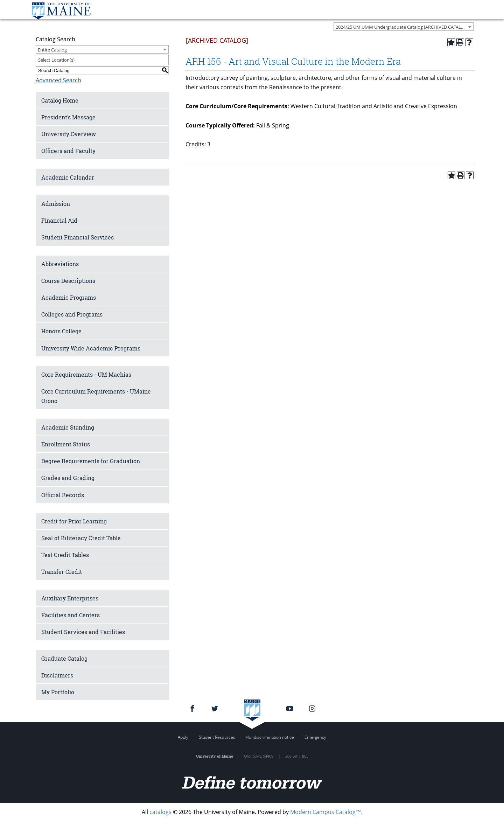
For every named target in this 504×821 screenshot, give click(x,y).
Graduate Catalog (64, 658)
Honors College (61, 331)
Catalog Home (60, 100)
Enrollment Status (66, 444)
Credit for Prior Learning (74, 521)
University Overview (69, 134)
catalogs (160, 812)
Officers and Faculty (68, 151)
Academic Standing (68, 427)
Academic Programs (69, 297)
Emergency (315, 737)
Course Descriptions (68, 281)
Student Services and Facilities (83, 632)
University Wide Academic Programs (91, 348)
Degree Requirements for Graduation (91, 461)
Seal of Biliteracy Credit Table (81, 538)
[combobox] (404, 27)
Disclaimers (57, 675)
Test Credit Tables (65, 555)
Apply (183, 737)
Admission (56, 204)
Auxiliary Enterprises (70, 598)
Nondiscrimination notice (270, 737)
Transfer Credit (62, 572)
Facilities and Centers (71, 615)
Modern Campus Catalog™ (326, 812)
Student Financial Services (78, 237)
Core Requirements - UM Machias (86, 374)
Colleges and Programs (72, 314)
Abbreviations (60, 264)
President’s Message (68, 117)
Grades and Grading (68, 478)
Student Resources (217, 737)
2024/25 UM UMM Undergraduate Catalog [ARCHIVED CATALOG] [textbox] (402, 27)
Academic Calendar (68, 177)
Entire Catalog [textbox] (52, 50)
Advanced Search (58, 80)
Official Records (63, 495)
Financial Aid (59, 220)
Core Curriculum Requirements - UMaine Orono (96, 396)
